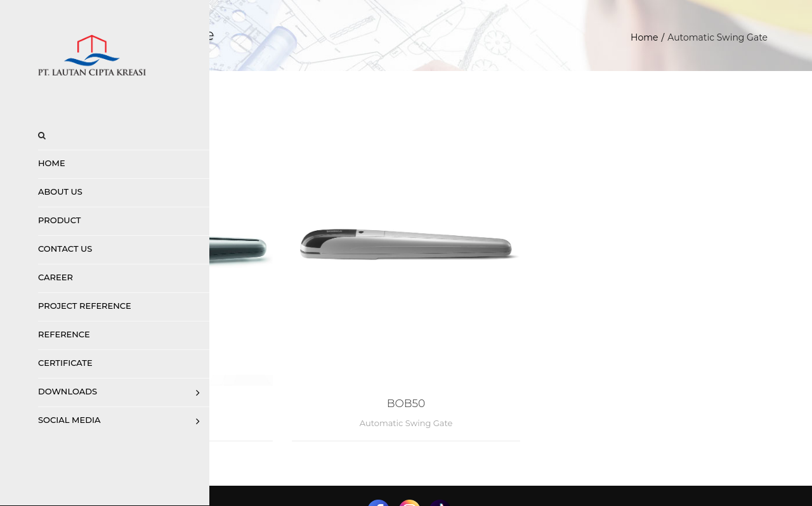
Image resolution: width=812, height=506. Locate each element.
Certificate (65, 363)
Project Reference (85, 306)
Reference (64, 334)
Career (56, 277)
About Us (60, 191)
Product (59, 220)
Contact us (65, 249)
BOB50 (511, 347)
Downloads (68, 391)
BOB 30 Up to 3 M (310, 347)
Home (52, 163)
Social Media (69, 420)
